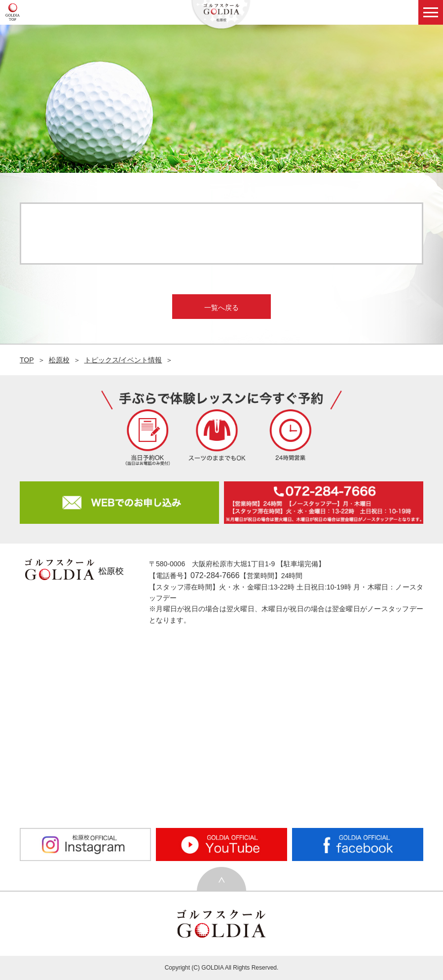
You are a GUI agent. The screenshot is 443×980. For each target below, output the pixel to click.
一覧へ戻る (221, 308)
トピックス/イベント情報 (123, 360)
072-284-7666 (215, 575)
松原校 (59, 360)
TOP (27, 360)
